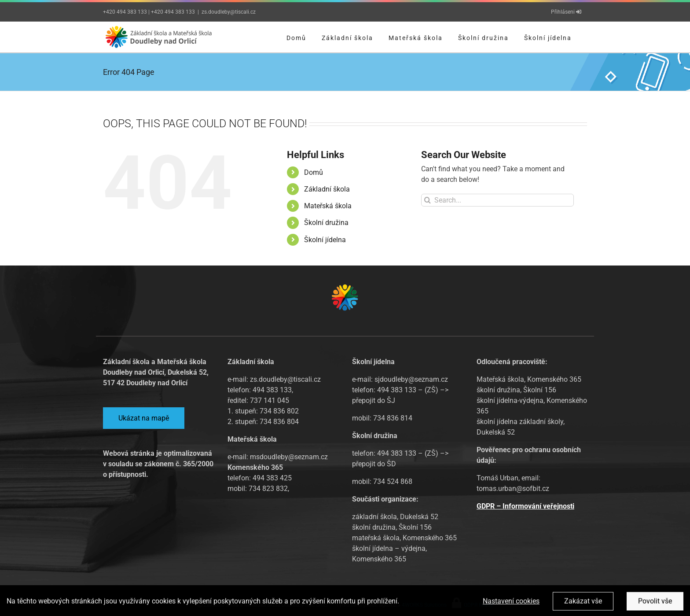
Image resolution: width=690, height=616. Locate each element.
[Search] (428, 200)
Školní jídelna (325, 240)
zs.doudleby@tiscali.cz (229, 12)
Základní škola (327, 189)
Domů (314, 172)
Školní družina (326, 223)
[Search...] (497, 200)
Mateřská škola (328, 206)
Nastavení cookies (511, 603)
